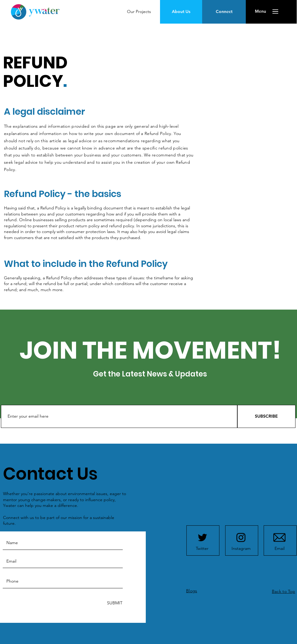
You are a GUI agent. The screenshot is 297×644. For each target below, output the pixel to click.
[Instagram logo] (241, 537)
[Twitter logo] (202, 537)
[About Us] (181, 12)
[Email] (279, 549)
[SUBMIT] (114, 603)
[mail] (279, 537)
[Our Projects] (139, 12)
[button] (260, 11)
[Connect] (224, 12)
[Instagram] (241, 549)
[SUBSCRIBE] (266, 416)
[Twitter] (202, 549)
